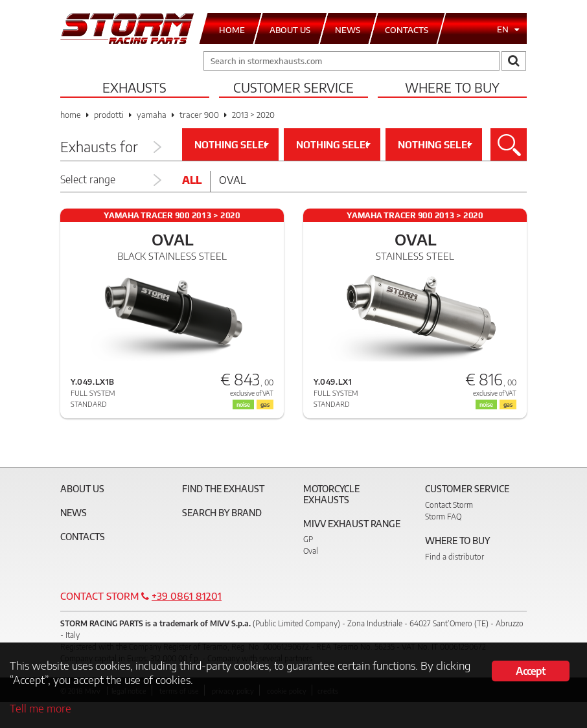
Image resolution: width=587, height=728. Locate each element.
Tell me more (40, 708)
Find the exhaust (223, 489)
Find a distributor (455, 557)
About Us (82, 489)
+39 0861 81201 (187, 596)
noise (243, 404)
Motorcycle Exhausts (331, 494)
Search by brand (222, 513)
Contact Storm (449, 505)
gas (265, 404)
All (192, 180)
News (74, 513)
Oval (233, 180)
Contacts (83, 537)
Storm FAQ (443, 517)
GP (308, 539)
